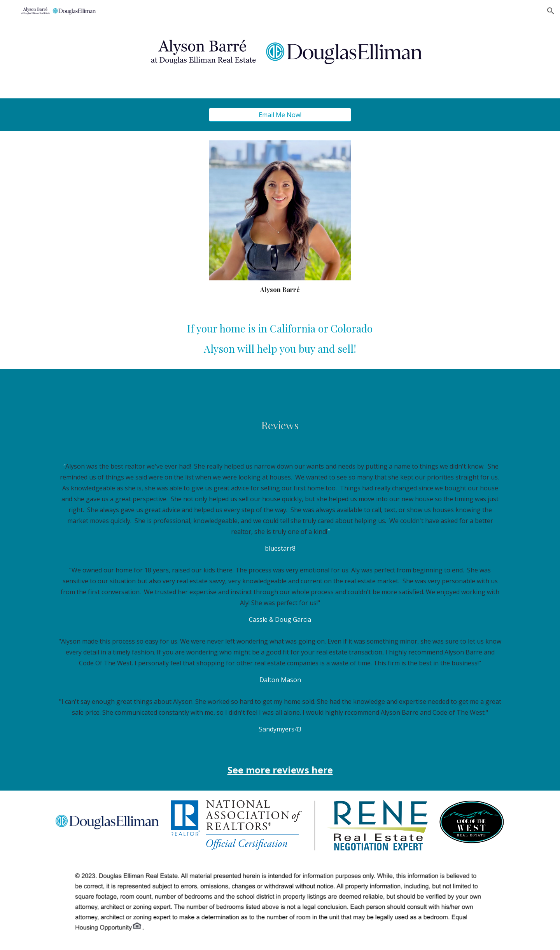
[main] (280, 290)
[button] (551, 11)
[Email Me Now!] (280, 115)
